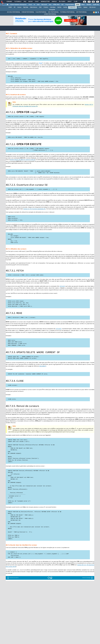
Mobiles (89, 5)
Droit (70, 2)
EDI (62, 5)
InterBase (53, 7)
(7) (62, 289)
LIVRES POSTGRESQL (50, 14)
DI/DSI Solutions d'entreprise (18, 5)
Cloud (30, 5)
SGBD (78, 5)
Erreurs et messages (88, 583)
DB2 (40, 7)
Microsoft (44, 5)
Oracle (80, 7)
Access (19, 7)
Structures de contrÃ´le (13, 583)
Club (75, 2)
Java (50, 5)
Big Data (26, 7)
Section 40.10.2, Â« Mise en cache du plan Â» (22, 161)
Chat (37, 2)
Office (83, 5)
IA (34, 5)
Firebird (46, 7)
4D (15, 7)
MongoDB (52, 10)
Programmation (70, 5)
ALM (38, 5)
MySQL (59, 7)
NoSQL (65, 7)
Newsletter (45, 2)
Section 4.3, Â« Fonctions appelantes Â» (34, 211)
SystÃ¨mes (96, 5)
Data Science (34, 7)
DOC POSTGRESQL (53, 12)
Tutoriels (18, 2)
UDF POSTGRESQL (81, 12)
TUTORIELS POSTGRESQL (67, 12)
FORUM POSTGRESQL (28, 12)
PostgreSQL (72, 7)
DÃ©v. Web (56, 5)
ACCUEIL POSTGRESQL (14, 12)
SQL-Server (93, 7)
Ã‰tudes (62, 2)
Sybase (85, 7)
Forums (9, 2)
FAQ (25, 2)
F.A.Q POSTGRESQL (41, 12)
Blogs (30, 2)
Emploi (54, 2)
